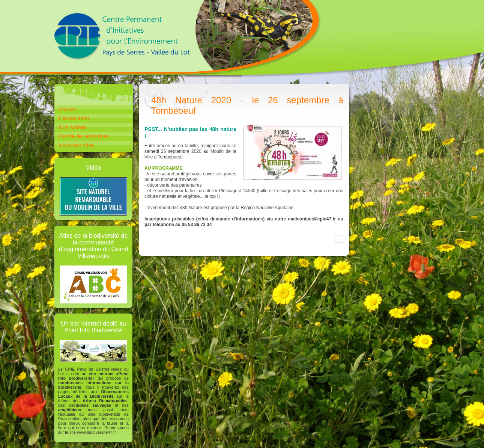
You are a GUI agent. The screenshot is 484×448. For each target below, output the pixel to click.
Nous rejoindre (76, 145)
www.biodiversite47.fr (96, 432)
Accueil (67, 109)
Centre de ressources (84, 136)
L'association (74, 118)
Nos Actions (73, 127)
